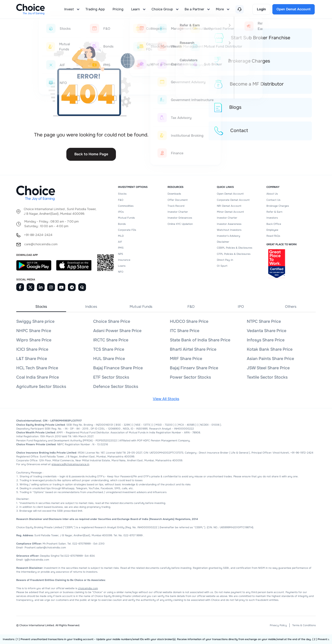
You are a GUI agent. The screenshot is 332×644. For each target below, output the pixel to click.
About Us (272, 194)
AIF (120, 242)
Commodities (126, 206)
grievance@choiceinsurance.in (70, 464)
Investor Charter (178, 212)
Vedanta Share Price (267, 331)
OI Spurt (222, 266)
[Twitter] (30, 287)
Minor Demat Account (230, 212)
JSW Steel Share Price (268, 368)
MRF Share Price (186, 359)
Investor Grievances (180, 218)
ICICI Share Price (32, 349)
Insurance (124, 260)
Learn (136, 9)
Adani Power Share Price (117, 331)
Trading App (95, 9)
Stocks (122, 194)
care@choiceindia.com (41, 244)
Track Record (176, 206)
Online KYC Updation (180, 224)
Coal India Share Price (38, 377)
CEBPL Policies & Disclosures (235, 248)
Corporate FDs (127, 230)
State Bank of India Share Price (200, 340)
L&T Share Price (32, 359)
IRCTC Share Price (111, 340)
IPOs (121, 212)
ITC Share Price (185, 331)
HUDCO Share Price (189, 321)
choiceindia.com (88, 588)
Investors (272, 218)
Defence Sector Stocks (116, 386)
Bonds (122, 224)
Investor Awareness (229, 224)
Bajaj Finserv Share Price (194, 368)
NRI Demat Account (229, 206)
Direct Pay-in (225, 260)
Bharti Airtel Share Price (193, 349)
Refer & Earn (274, 212)
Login (261, 9)
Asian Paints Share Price (270, 359)
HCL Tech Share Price (37, 368)
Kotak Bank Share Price (270, 349)
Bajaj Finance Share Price (118, 368)
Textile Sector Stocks (267, 377)
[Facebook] (20, 287)
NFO (121, 272)
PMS (121, 248)
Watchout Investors (229, 230)
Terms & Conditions (304, 625)
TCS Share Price (109, 349)
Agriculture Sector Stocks (41, 386)
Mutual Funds (126, 218)
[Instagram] (51, 287)
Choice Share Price (112, 321)
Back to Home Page (91, 154)
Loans (122, 266)
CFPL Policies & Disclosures (234, 254)
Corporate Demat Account (233, 200)
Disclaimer (223, 242)
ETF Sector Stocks (111, 377)
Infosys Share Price (266, 340)
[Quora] (82, 287)
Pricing (118, 9)
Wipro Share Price (34, 340)
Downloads (174, 194)
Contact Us (273, 200)
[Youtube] (61, 287)
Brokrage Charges (278, 206)
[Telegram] (72, 287)
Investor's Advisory (228, 236)
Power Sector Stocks (190, 377)
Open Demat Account (230, 194)
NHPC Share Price (34, 331)
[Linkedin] (41, 287)
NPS (121, 254)
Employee (272, 230)
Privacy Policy (278, 625)
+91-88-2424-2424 (38, 235)
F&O (121, 200)
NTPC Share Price (264, 321)
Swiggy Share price (35, 321)
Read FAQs (273, 236)
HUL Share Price (109, 359)
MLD (121, 236)
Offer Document (178, 200)
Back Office (274, 224)
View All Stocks (166, 399)
